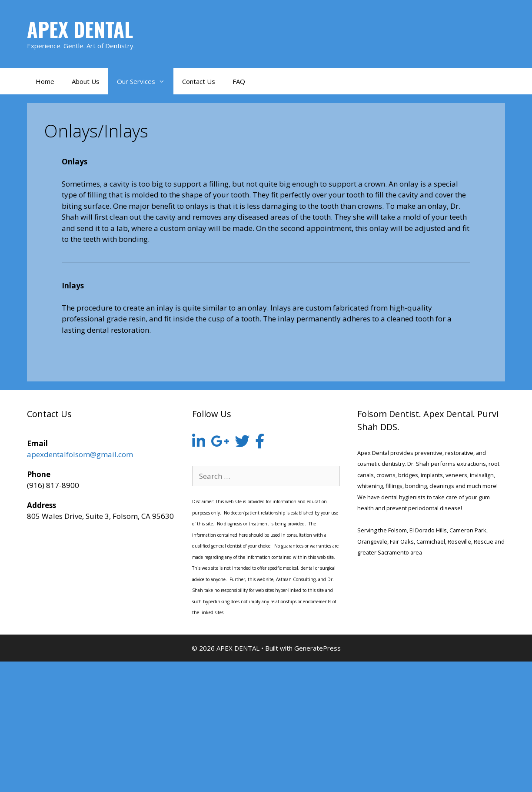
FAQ (239, 81)
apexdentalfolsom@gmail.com (80, 454)
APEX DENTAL (80, 29)
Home (45, 81)
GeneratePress (318, 648)
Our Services (145, 81)
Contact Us (199, 81)
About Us (86, 81)
